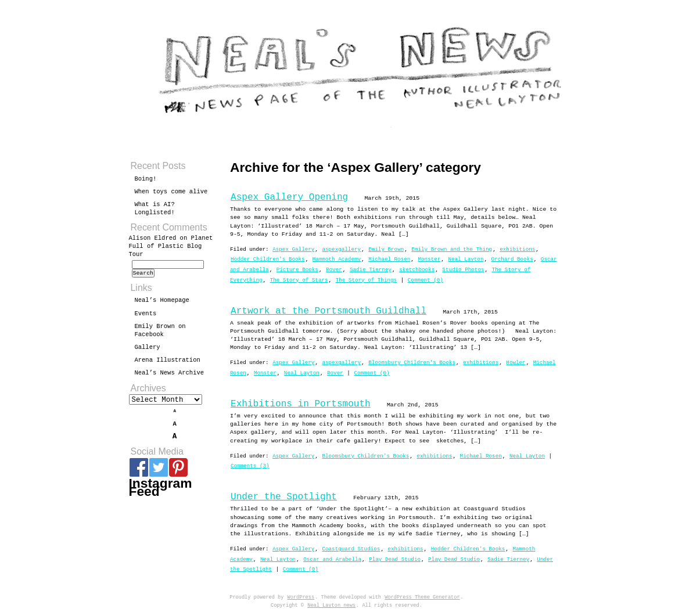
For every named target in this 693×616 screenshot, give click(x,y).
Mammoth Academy (337, 259)
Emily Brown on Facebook (160, 334)
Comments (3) (250, 466)
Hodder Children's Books (268, 259)
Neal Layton (466, 259)
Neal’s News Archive (170, 376)
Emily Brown (386, 249)
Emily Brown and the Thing (452, 249)
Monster (429, 259)
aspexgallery (341, 249)
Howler (516, 363)
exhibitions (517, 249)
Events (146, 317)
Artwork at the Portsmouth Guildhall (328, 311)
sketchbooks (417, 270)
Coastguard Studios (351, 549)
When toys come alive (171, 192)
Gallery (148, 351)
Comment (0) (426, 280)
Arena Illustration (168, 363)
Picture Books (297, 270)
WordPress (301, 597)
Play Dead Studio (395, 559)
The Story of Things (366, 280)
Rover (334, 270)
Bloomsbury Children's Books (412, 363)
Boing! (146, 179)
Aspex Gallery (293, 249)
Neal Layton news (331, 606)
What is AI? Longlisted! (155, 208)
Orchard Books (512, 259)
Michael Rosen (389, 259)
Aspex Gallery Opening (289, 197)
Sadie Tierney (371, 270)
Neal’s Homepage (162, 304)
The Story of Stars (299, 280)
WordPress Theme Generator (422, 597)
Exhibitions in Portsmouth (301, 404)
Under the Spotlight (284, 497)
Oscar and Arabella (332, 559)
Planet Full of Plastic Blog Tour (171, 246)
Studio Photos (463, 270)
